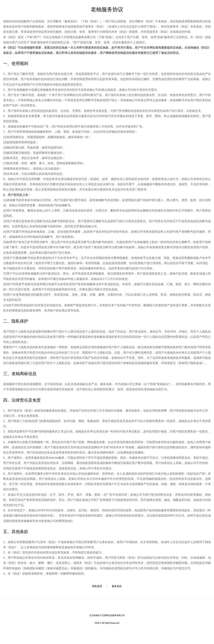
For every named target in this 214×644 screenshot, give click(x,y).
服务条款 (117, 586)
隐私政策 (97, 586)
